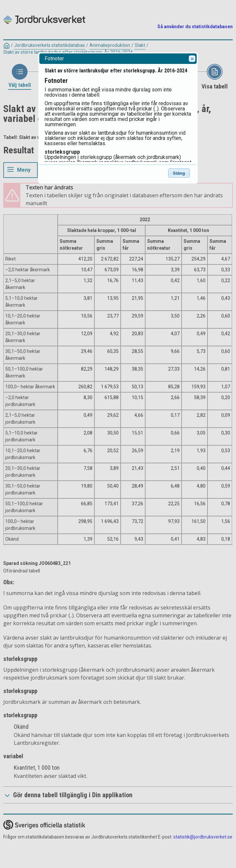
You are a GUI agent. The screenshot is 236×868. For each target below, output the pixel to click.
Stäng (179, 173)
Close (192, 59)
